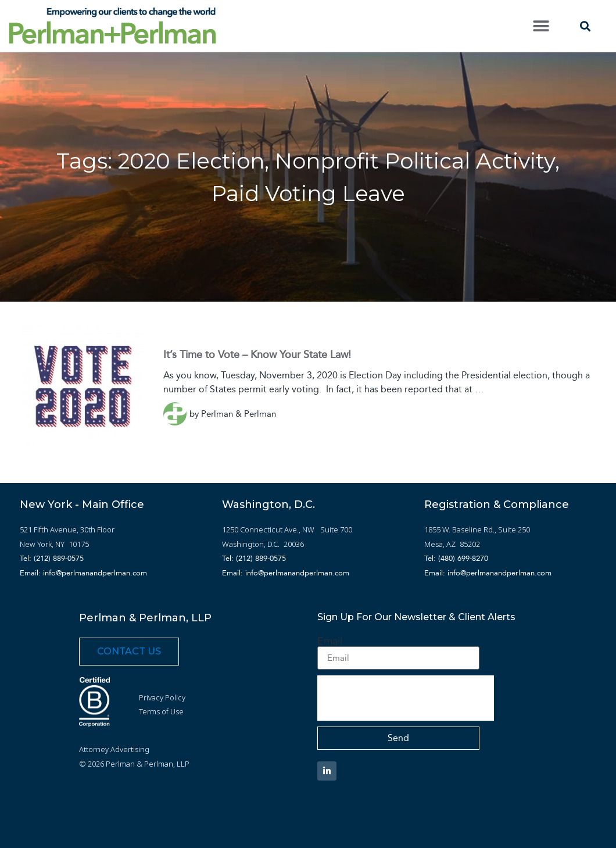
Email (330, 641)
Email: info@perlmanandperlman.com (83, 573)
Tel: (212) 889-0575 (52, 558)
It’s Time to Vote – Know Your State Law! (257, 355)
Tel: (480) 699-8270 (456, 558)
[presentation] (406, 698)
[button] (541, 26)
